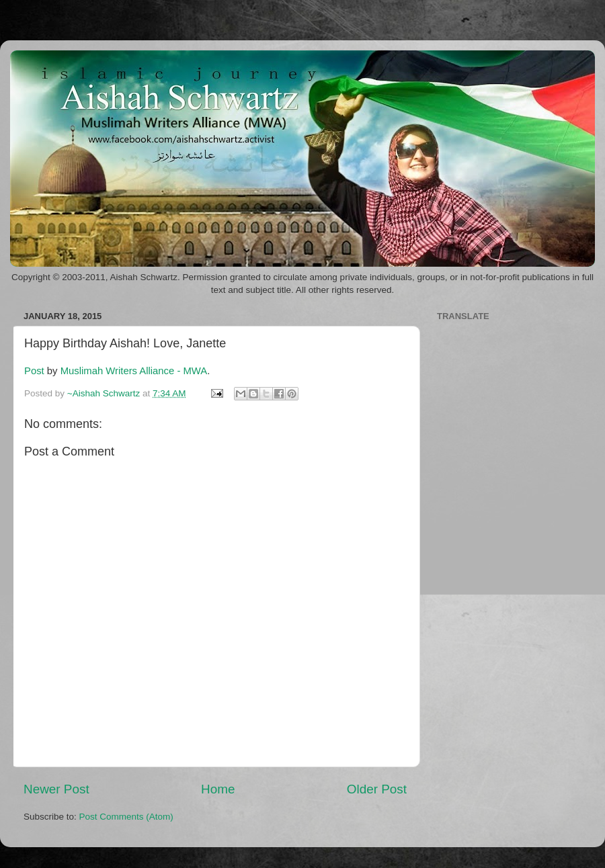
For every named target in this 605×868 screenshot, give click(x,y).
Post (34, 371)
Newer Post (56, 789)
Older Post (377, 789)
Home (218, 789)
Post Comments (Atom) (126, 817)
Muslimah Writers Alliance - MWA (134, 371)
